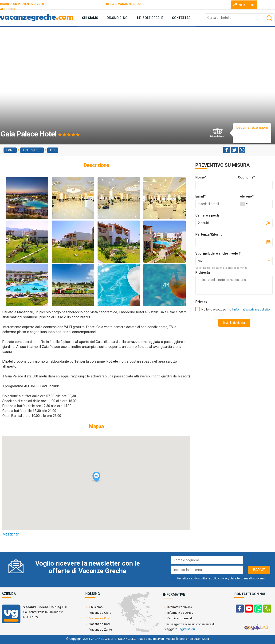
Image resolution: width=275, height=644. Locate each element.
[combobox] (244, 204)
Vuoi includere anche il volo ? (218, 253)
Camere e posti (207, 215)
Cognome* (246, 177)
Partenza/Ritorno (209, 234)
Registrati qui (187, 629)
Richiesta (203, 272)
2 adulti (203, 223)
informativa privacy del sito (252, 309)
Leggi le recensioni (252, 127)
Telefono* (246, 196)
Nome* (201, 177)
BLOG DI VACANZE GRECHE (125, 4)
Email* (200, 196)
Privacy (201, 302)
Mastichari (11, 534)
